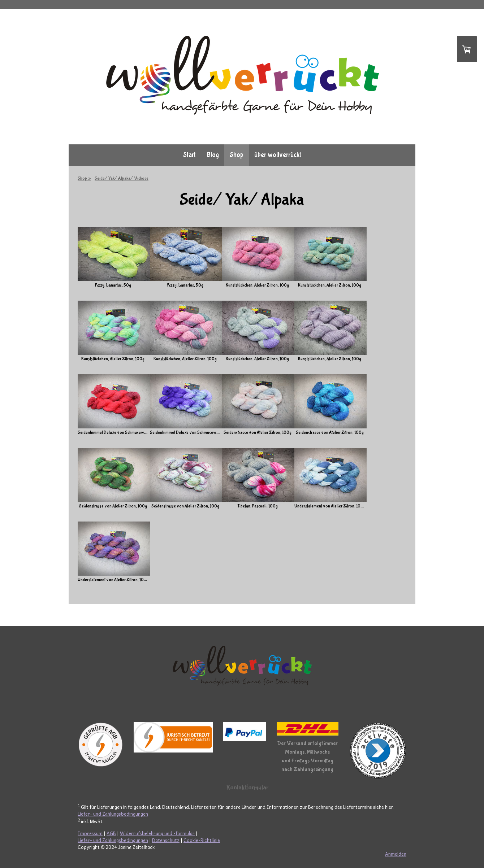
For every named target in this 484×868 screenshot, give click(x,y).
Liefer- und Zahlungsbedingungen (113, 814)
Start (189, 155)
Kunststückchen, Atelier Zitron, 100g (283, 285)
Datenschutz (166, 840)
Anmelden (396, 854)
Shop (237, 155)
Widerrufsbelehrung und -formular (157, 833)
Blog (213, 155)
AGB (111, 833)
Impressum (90, 833)
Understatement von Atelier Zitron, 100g (369, 506)
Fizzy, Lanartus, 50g (113, 285)
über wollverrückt (278, 155)
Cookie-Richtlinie (202, 840)
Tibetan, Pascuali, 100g (284, 506)
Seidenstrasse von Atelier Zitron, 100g (284, 433)
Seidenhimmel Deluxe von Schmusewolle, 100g (120, 433)
